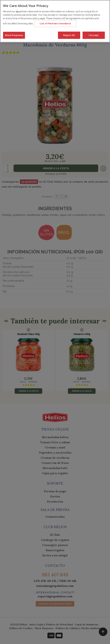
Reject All (69, 35)
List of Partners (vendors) (55, 23)
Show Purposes (14, 35)
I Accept (94, 35)
